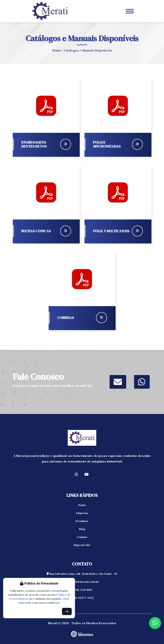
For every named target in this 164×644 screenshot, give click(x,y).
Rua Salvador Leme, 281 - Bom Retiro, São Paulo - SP (82, 574)
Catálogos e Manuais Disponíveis (88, 50)
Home (57, 50)
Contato (82, 537)
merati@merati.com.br (82, 582)
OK (67, 611)
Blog (82, 529)
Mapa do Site (82, 545)
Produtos (82, 521)
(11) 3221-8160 (82, 590)
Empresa (82, 513)
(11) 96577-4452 (82, 598)
